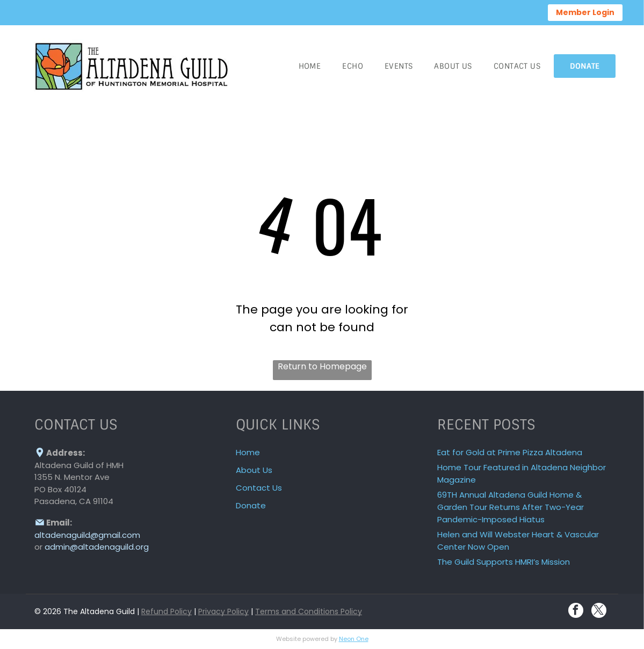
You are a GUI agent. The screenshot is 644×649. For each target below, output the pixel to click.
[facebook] (576, 612)
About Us (254, 470)
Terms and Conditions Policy (309, 611)
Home (248, 452)
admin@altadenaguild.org (97, 547)
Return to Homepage (322, 366)
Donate (251, 505)
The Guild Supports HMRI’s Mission (504, 562)
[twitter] (599, 612)
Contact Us (259, 488)
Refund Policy (167, 611)
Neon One (354, 639)
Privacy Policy (223, 611)
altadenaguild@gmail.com (87, 535)
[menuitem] (310, 66)
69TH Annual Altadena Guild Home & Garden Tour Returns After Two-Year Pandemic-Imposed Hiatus (511, 507)
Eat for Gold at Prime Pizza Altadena (510, 452)
